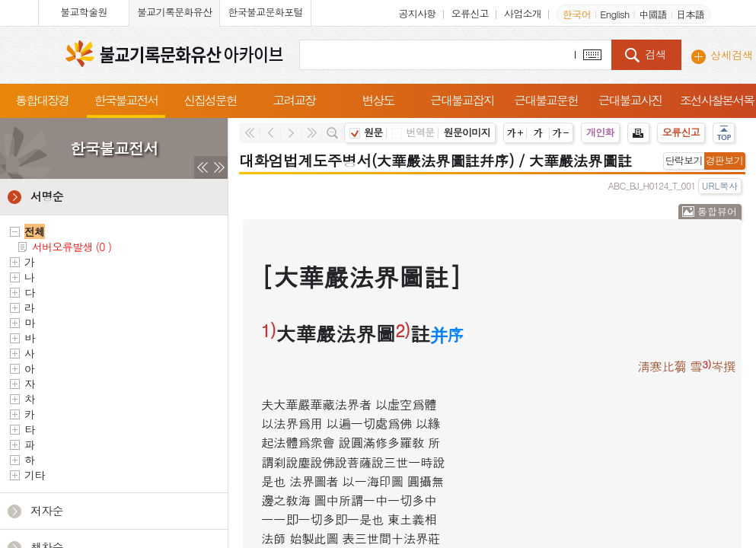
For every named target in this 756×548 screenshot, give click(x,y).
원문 (366, 132)
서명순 (47, 196)
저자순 (47, 510)
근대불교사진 (630, 100)
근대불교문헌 (546, 100)
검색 (656, 54)
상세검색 (732, 55)
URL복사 (720, 185)
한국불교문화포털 (265, 12)
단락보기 (684, 160)
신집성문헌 (210, 100)
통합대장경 (42, 100)
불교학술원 (84, 12)
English (614, 14)
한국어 (577, 14)
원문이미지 (467, 132)
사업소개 (523, 13)
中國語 (653, 14)
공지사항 (417, 13)
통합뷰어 (717, 211)
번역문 (413, 132)
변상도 (378, 100)
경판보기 (724, 160)
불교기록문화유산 (174, 12)
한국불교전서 (126, 100)
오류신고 (470, 13)
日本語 (690, 14)
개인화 (600, 132)
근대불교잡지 (462, 100)
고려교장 (294, 100)
